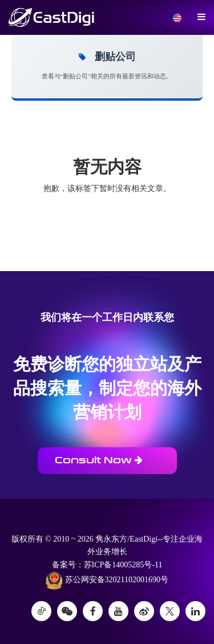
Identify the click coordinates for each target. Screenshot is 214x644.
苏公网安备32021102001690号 (107, 581)
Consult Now (99, 460)
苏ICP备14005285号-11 (123, 565)
